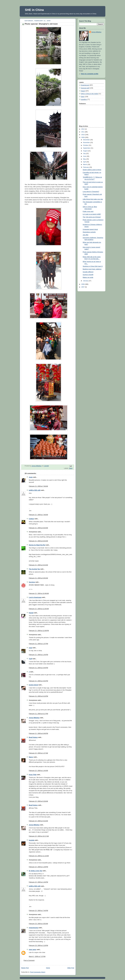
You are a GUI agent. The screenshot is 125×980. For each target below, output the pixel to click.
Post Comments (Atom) (38, 972)
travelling (84, 99)
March (85, 165)
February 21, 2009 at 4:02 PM (38, 681)
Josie (31, 477)
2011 (83, 132)
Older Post (71, 968)
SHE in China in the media (89, 94)
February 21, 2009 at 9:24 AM (38, 565)
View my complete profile (90, 74)
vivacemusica (34, 928)
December (87, 140)
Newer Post (25, 968)
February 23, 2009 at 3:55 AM (38, 924)
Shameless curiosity (89, 232)
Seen (71, 468)
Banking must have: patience (92, 269)
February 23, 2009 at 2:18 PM (38, 946)
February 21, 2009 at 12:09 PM (39, 631)
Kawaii (31, 613)
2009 (83, 137)
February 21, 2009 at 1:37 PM (38, 644)
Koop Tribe (33, 775)
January (86, 281)
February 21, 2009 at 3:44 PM (38, 668)
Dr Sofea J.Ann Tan (35, 871)
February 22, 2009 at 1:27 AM (38, 753)
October (86, 145)
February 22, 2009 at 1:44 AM (38, 771)
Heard (83, 91)
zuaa (30, 648)
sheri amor (33, 950)
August (86, 151)
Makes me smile (88, 277)
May (85, 159)
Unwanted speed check (90, 229)
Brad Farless (33, 737)
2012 (83, 129)
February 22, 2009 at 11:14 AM (39, 856)
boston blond (33, 685)
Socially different (88, 272)
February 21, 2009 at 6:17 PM (38, 714)
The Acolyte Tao (34, 569)
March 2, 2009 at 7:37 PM (37, 957)
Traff (30, 659)
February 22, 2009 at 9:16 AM (38, 821)
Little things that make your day (93, 199)
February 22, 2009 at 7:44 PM (38, 911)
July (85, 154)
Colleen (31, 519)
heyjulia (32, 840)
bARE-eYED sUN (35, 490)
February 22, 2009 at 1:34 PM (38, 882)
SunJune (32, 582)
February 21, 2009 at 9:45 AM (38, 578)
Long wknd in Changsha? (91, 192)
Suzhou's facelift (88, 275)
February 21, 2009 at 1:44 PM (38, 655)
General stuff (85, 88)
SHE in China (34, 10)
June (85, 156)
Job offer (86, 235)
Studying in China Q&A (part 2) (93, 266)
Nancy (31, 757)
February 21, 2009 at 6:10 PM (38, 696)
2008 (83, 284)
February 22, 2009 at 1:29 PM (38, 867)
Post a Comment (29, 960)
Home (48, 968)
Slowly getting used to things (92, 170)
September (87, 148)
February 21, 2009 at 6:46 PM (38, 733)
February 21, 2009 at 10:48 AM (39, 593)
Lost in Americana (35, 597)
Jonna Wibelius (34, 718)
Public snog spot (88, 211)
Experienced (85, 85)
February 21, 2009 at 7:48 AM (38, 486)
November (87, 143)
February (86, 167)
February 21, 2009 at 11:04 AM (39, 609)
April (85, 162)
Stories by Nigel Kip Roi (37, 545)
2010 (83, 135)
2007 (83, 287)
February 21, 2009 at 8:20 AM (38, 528)
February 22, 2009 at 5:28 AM (38, 801)
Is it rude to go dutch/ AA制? (92, 214)
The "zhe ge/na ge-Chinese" (92, 217)
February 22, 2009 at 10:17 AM (39, 836)
